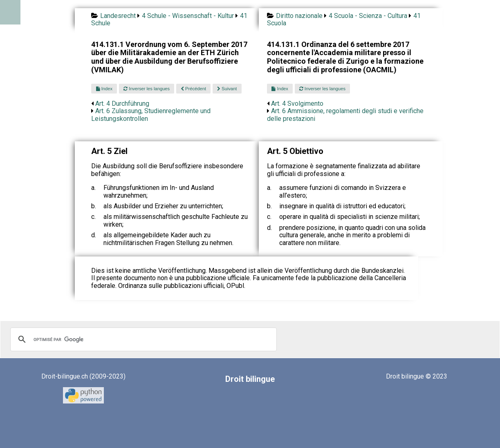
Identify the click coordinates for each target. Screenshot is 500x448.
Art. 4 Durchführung (122, 104)
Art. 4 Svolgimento (297, 104)
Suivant (227, 89)
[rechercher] (142, 339)
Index (104, 89)
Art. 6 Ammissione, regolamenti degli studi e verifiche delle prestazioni (345, 115)
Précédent (193, 89)
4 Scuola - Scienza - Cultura (368, 16)
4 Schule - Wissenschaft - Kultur (188, 16)
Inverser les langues (147, 89)
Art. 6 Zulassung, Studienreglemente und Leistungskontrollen (151, 115)
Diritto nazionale (299, 16)
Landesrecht (118, 16)
